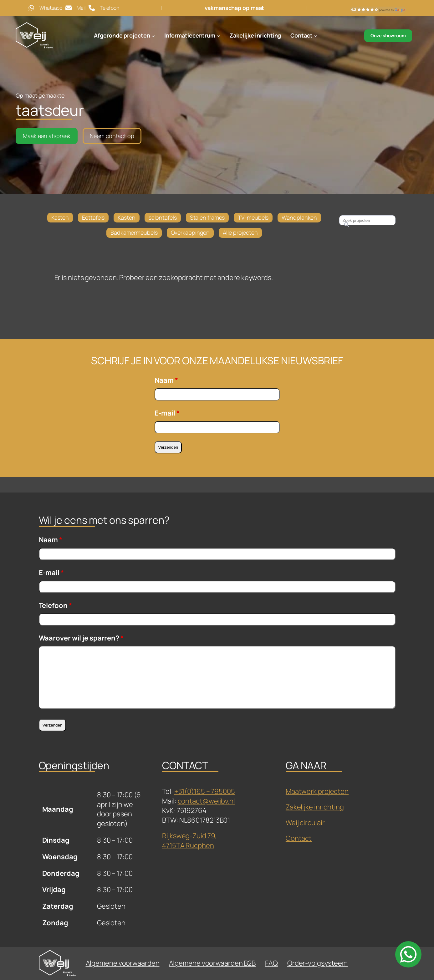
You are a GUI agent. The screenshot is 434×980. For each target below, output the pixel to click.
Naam (166, 380)
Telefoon (55, 605)
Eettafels (93, 217)
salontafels (163, 217)
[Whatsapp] (45, 8)
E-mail (167, 413)
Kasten (60, 217)
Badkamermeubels (134, 232)
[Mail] (75, 8)
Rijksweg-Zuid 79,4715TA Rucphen (189, 841)
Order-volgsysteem (317, 963)
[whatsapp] (408, 954)
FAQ (271, 963)
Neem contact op (112, 136)
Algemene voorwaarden (123, 963)
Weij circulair (305, 823)
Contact (299, 838)
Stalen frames (207, 217)
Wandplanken (299, 217)
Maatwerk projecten (317, 791)
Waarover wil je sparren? (81, 638)
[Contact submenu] (316, 36)
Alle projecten (240, 232)
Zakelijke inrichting (315, 807)
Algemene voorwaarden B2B (212, 963)
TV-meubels (253, 217)
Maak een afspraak (47, 136)
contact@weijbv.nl (206, 801)
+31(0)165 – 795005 (205, 791)
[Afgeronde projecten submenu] (153, 36)
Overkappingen (190, 232)
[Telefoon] (104, 8)
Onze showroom (388, 36)
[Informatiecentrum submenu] (219, 36)
